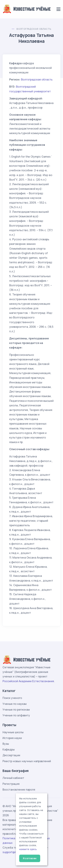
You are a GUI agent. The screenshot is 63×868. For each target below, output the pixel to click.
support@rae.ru (13, 852)
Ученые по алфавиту (16, 715)
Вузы (6, 744)
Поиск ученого (12, 698)
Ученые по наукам (15, 704)
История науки (12, 738)
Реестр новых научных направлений (27, 761)
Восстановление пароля (19, 790)
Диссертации (11, 755)
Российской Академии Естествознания (28, 681)
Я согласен (30, 858)
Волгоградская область (34, 29)
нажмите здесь (28, 849)
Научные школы (13, 732)
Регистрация (11, 784)
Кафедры (9, 749)
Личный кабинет (13, 778)
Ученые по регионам (16, 710)
